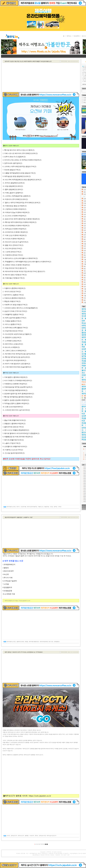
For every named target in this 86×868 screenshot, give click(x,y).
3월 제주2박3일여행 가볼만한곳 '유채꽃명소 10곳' (19, 517)
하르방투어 (77, 36)
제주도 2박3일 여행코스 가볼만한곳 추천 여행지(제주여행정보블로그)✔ (51, 41)
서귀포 (51, 507)
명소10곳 (51, 642)
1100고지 (32, 836)
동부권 (56, 507)
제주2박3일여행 (44, 642)
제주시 (18, 507)
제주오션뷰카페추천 (32, 507)
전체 (85, 98)
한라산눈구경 (42, 836)
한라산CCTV (14, 836)
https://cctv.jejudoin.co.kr (40, 796)
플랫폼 (27, 836)
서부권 (60, 507)
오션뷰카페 (23, 507)
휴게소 (37, 836)
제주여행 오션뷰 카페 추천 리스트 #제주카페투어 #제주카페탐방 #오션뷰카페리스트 (28, 61)
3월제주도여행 (20, 642)
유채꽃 (26, 642)
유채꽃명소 (57, 642)
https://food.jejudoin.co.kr (23, 601)
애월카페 (47, 507)
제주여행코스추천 (11, 507)
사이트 (8, 836)
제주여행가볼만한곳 (34, 642)
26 (84, 459)
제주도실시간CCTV (51, 836)
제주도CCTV (21, 836)
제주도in (69, 36)
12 (84, 455)
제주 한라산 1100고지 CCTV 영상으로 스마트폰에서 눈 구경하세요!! (24, 652)
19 (84, 457)
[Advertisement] (41, 78)
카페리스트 (41, 507)
